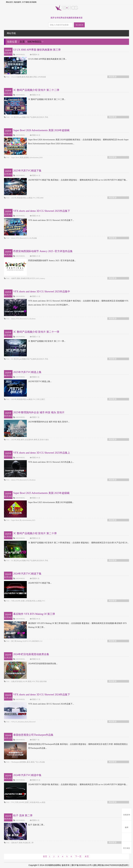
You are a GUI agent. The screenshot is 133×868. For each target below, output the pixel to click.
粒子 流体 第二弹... (24, 825)
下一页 (78, 856)
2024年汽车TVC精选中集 (27, 775)
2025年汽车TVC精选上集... (28, 382)
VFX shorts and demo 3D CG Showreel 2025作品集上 (42, 453)
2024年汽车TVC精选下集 (27, 574)
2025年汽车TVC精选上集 (27, 372)
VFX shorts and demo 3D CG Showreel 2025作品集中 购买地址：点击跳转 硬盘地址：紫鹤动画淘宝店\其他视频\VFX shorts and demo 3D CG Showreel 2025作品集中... (66, 303)
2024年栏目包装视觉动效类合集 (31, 654)
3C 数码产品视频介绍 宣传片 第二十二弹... (35, 99)
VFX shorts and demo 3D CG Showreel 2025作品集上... (39, 462)
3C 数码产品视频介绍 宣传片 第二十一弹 (36, 332)
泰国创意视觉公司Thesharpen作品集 (33, 735)
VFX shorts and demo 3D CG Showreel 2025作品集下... (39, 220)
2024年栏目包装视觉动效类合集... (31, 664)
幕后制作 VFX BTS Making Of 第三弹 (34, 614)
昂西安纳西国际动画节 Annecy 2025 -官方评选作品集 (43, 251)
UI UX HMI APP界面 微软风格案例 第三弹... (35, 59)
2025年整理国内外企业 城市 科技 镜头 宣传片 (39, 412)
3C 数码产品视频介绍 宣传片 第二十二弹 (36, 90)
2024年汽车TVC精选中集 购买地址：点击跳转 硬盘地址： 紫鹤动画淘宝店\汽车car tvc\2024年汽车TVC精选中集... (66, 785)
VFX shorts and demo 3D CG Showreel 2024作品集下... (39, 704)
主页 (22, 42)
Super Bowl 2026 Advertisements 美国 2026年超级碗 (41, 130)
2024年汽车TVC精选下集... (28, 583)
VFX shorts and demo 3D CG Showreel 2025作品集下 (42, 211)
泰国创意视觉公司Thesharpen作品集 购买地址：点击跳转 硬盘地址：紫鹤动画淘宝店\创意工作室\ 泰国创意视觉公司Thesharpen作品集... (66, 746)
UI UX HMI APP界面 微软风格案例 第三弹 (37, 50)
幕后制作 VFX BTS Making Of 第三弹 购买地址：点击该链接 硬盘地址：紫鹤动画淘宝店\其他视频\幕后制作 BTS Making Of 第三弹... (65, 625)
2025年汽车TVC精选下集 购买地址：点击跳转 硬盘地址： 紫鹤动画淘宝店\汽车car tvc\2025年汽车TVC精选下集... (66, 180)
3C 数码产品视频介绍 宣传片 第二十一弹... (35, 341)
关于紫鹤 (25, 2)
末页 (87, 856)
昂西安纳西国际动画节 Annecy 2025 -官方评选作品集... (40, 261)
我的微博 (17, 2)
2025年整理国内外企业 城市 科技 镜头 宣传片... (37, 422)
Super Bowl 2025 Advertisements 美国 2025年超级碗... (39, 502)
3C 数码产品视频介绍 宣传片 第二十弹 (35, 533)
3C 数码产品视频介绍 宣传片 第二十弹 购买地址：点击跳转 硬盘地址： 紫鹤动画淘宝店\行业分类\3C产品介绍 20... (66, 543)
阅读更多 (113, 77)
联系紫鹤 (33, 2)
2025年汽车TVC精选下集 (27, 171)
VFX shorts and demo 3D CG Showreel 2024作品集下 (42, 695)
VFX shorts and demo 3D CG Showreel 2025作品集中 (42, 292)
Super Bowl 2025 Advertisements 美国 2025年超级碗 (41, 493)
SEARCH (79, 25)
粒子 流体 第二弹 (23, 815)
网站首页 (9, 2)
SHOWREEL (34, 42)
